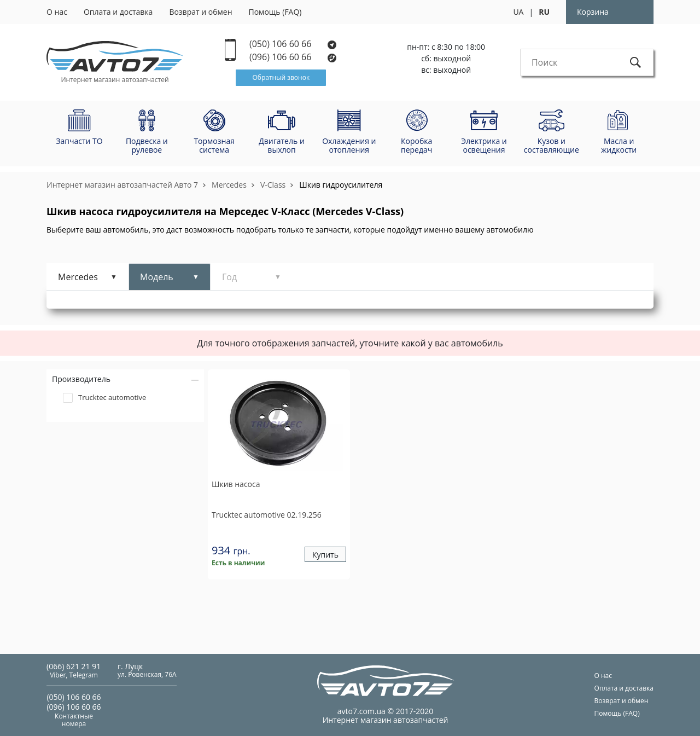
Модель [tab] (157, 277)
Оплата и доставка (118, 12)
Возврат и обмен (200, 12)
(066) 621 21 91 (74, 666)
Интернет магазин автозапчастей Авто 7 (122, 185)
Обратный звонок (281, 77)
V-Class (273, 185)
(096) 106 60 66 (293, 57)
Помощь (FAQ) (275, 12)
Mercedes (229, 185)
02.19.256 (267, 515)
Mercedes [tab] (78, 277)
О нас (57, 12)
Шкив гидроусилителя (341, 185)
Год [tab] (229, 277)
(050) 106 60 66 (293, 44)
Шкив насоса (236, 484)
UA (518, 12)
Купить (325, 555)
